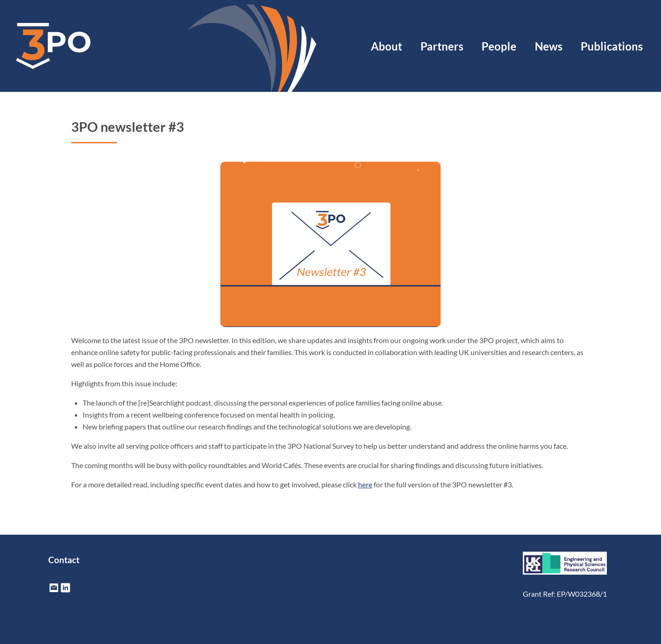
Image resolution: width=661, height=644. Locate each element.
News (549, 46)
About (387, 46)
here (365, 484)
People (499, 46)
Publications (612, 46)
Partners (442, 46)
